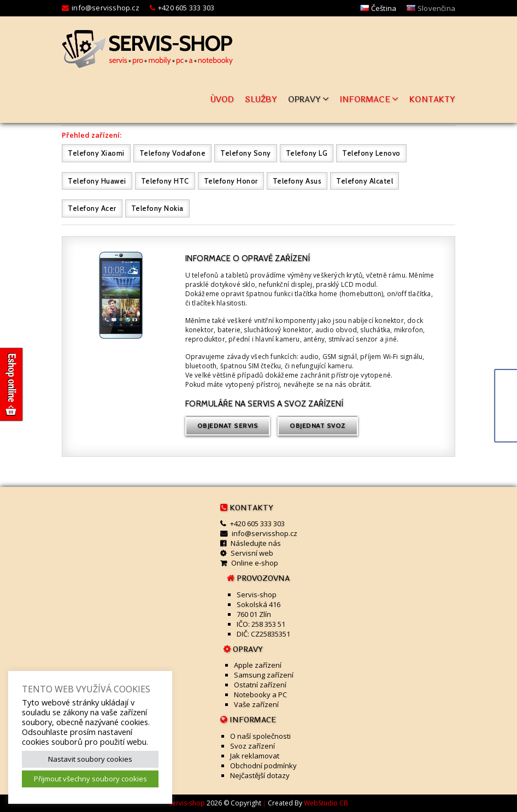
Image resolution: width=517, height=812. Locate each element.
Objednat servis (228, 425)
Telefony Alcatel (365, 181)
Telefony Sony (246, 153)
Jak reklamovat (255, 756)
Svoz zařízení (252, 746)
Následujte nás (256, 543)
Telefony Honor (231, 181)
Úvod (222, 100)
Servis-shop (187, 803)
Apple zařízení (258, 665)
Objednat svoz (318, 425)
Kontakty (432, 100)
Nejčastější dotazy (260, 775)
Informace (369, 100)
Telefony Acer (92, 208)
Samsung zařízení (264, 675)
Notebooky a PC (260, 695)
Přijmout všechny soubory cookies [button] (90, 779)
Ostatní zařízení (260, 685)
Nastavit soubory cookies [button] (90, 759)
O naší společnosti (260, 736)
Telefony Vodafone (173, 153)
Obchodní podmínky (263, 766)
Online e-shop (255, 563)
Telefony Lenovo (371, 153)
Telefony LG (307, 153)
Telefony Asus (297, 181)
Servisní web (252, 553)
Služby (261, 100)
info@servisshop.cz (105, 8)
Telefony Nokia (157, 208)
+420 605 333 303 (186, 8)
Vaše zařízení (256, 704)
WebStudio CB (326, 803)
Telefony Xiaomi (96, 153)
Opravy (309, 100)
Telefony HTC (165, 181)
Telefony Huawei (97, 181)
